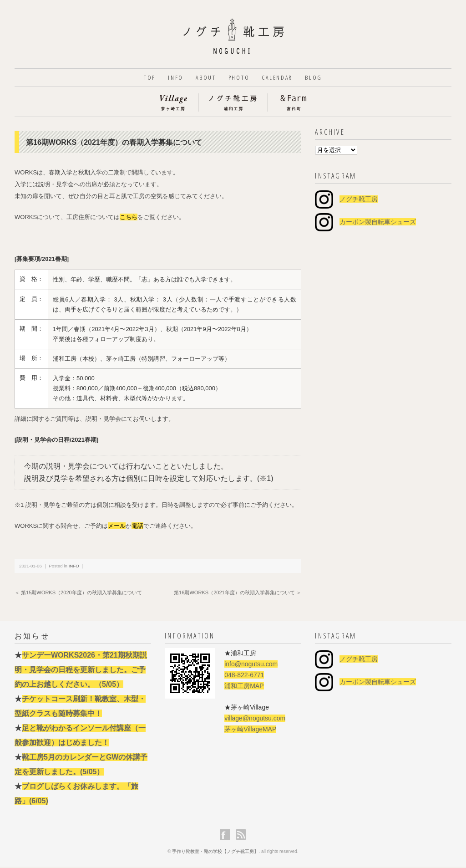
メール (117, 527)
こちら (129, 218)
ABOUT (204, 78)
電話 (137, 527)
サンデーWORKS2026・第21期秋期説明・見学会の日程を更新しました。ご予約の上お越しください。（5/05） (81, 671)
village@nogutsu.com (255, 720)
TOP (142, 78)
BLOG (321, 78)
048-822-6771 (244, 676)
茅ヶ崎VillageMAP (250, 730)
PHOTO (240, 78)
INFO (171, 78)
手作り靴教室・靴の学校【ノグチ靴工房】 (215, 853)
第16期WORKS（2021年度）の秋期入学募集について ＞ (238, 594)
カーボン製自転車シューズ (378, 223)
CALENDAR (281, 78)
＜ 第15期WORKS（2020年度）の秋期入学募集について (78, 594)
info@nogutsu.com (251, 665)
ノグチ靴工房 (359, 200)
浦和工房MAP (244, 687)
